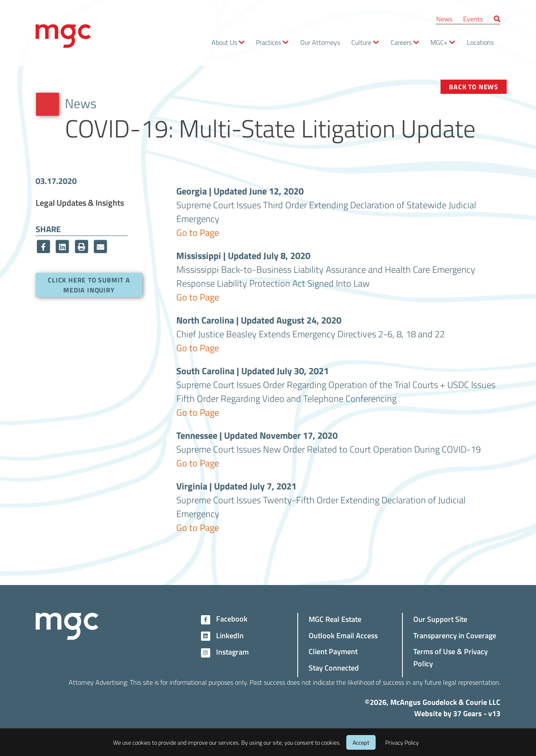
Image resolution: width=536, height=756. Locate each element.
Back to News (474, 87)
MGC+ (439, 42)
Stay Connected (334, 667)
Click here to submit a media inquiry (89, 285)
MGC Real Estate (335, 619)
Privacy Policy (402, 742)
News (444, 19)
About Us (224, 42)
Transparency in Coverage (455, 635)
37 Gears (468, 713)
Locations (480, 42)
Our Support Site (440, 619)
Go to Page (198, 232)
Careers (401, 42)
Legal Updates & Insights (80, 202)
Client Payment (333, 651)
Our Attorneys (320, 42)
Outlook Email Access (343, 635)
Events (473, 19)
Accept (361, 742)
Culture (361, 42)
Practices (268, 42)
